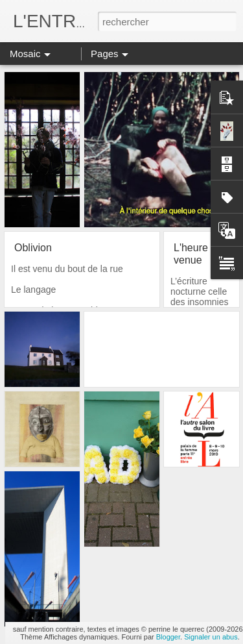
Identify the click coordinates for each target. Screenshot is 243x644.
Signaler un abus (211, 637)
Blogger (168, 637)
